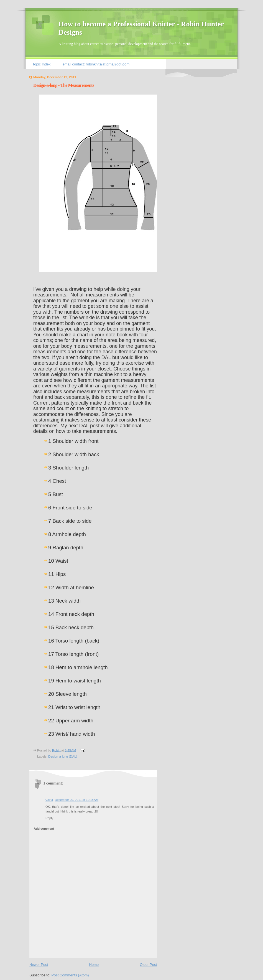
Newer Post (39, 965)
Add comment (44, 829)
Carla (49, 800)
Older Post (148, 965)
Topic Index (42, 64)
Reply (49, 818)
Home (94, 965)
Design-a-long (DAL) (63, 756)
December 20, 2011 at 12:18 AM (77, 800)
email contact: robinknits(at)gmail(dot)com (96, 64)
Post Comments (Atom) (70, 975)
